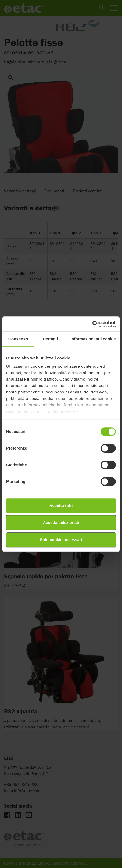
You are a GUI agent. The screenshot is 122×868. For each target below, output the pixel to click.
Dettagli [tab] (50, 339)
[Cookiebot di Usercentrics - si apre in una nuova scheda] (92, 324)
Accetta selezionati (61, 522)
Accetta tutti (61, 506)
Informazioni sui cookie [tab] (93, 339)
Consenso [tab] (18, 339)
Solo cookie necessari (61, 540)
